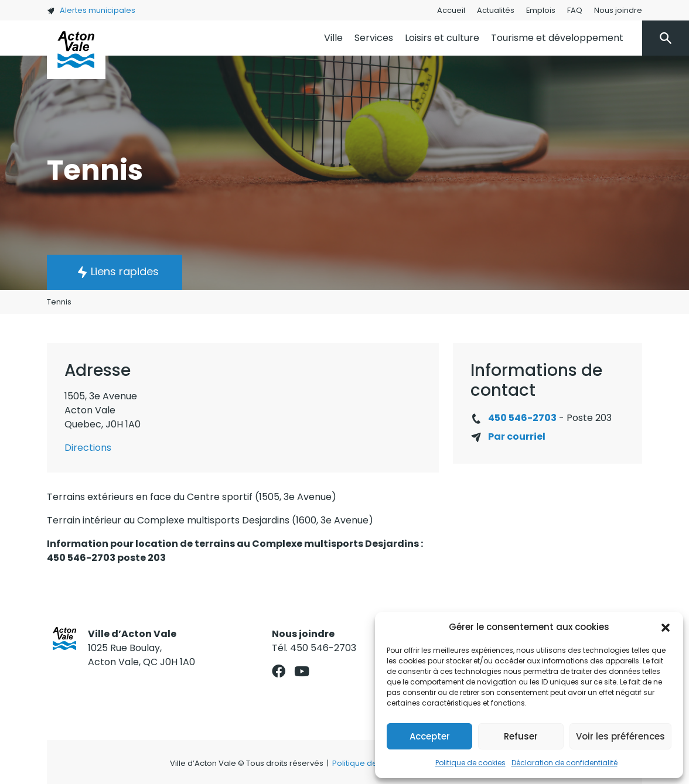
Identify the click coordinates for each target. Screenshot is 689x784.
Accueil (451, 10)
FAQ (575, 10)
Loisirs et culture (442, 38)
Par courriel (517, 436)
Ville (333, 38)
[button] (666, 627)
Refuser (521, 736)
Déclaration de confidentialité (564, 763)
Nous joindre (618, 10)
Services (374, 38)
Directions (88, 448)
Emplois (541, 10)
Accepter (430, 736)
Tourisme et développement (557, 38)
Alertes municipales (91, 10)
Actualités (496, 10)
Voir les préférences (620, 736)
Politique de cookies (470, 763)
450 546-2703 (522, 418)
